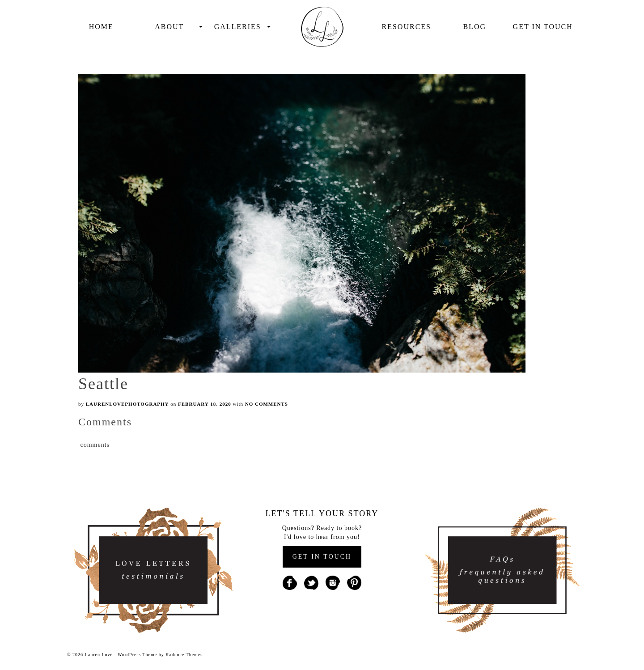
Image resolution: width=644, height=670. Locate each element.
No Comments (267, 404)
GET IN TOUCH (322, 557)
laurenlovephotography (127, 404)
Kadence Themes (184, 655)
